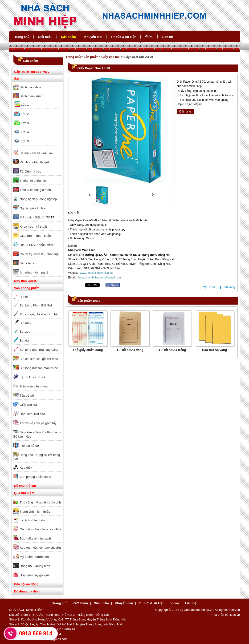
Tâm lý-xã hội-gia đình (35, 190)
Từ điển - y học (31, 171)
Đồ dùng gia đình (27, 591)
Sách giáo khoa (31, 87)
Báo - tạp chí (29, 263)
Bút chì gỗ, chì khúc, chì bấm (40, 314)
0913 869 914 (36, 633)
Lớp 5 (25, 141)
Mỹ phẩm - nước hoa (34, 557)
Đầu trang (229, 287)
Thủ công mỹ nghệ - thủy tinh (40, 502)
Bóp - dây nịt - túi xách (35, 538)
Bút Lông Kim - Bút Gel (36, 305)
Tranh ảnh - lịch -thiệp (35, 512)
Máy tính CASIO (26, 281)
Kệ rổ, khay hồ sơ (32, 377)
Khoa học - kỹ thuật (33, 227)
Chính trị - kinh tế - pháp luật (40, 254)
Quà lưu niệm (24, 493)
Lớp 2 (25, 114)
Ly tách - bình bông (33, 520)
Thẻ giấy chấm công (88, 350)
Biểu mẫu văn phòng (34, 386)
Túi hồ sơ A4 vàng (130, 350)
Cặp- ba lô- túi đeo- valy (32, 72)
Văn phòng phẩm (27, 288)
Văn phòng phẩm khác (35, 477)
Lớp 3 (25, 123)
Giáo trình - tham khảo (35, 236)
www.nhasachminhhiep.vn (96, 273)
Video (149, 36)
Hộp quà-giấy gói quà (35, 575)
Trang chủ (22, 37)
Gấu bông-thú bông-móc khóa (41, 529)
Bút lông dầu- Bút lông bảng (39, 350)
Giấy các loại (29, 405)
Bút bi (24, 297)
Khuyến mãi (93, 37)
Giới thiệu (45, 37)
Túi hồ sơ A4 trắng (172, 350)
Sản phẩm (68, 37)
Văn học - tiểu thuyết (34, 162)
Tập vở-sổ (27, 396)
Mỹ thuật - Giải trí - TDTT (37, 217)
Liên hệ (167, 37)
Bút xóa (25, 332)
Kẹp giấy (26, 468)
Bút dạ (24, 340)
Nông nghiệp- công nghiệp (38, 199)
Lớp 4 (25, 132)
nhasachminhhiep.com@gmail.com (99, 278)
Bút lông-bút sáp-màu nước (39, 368)
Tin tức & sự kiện (124, 37)
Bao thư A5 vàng (215, 350)
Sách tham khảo (31, 96)
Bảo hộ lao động (26, 584)
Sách (18, 78)
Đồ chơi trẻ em (25, 486)
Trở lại (211, 287)
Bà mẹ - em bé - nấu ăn (36, 153)
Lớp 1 (25, 105)
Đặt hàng (185, 112)
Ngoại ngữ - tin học (33, 208)
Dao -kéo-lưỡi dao (32, 414)
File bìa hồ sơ (29, 446)
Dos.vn (235, 615)
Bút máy (26, 323)
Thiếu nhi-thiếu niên (34, 181)
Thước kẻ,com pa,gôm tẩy (38, 423)
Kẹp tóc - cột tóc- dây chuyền (40, 548)
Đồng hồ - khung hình (35, 566)
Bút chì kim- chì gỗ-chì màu (39, 359)
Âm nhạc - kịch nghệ (34, 272)
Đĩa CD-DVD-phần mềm (37, 245)
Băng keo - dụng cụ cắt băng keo (37, 457)
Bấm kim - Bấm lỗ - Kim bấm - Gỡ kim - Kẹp (37, 434)
